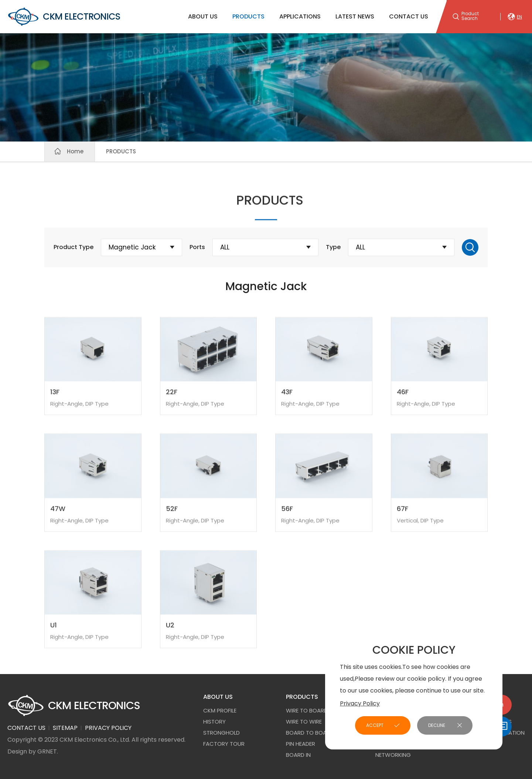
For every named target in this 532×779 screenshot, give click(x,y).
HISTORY (214, 722)
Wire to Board (307, 710)
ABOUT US (203, 16)
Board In (298, 755)
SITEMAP (65, 728)
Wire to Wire (304, 722)
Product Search (470, 16)
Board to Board (310, 733)
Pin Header (301, 744)
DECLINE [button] (437, 725)
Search (470, 247)
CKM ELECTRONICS (64, 17)
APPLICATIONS (300, 16)
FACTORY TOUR (224, 744)
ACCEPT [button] (375, 725)
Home (75, 151)
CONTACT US (409, 16)
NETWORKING (393, 755)
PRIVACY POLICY (108, 728)
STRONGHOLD (221, 733)
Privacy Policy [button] (360, 703)
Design (17, 751)
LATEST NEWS (355, 16)
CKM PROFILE (220, 710)
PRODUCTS (248, 16)
